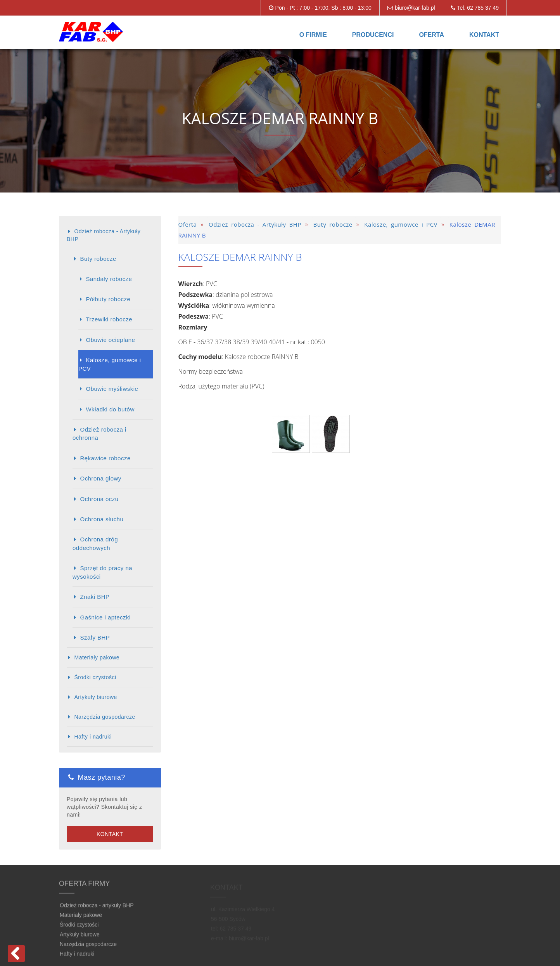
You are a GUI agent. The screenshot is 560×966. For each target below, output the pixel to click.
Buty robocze (98, 259)
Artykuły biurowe (95, 697)
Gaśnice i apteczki (105, 617)
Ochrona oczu (99, 499)
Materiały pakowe (97, 657)
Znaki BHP (95, 597)
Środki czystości (95, 677)
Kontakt (484, 35)
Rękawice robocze (105, 458)
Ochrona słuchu (102, 519)
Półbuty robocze (108, 299)
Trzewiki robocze (109, 319)
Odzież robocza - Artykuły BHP (104, 235)
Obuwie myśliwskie (112, 389)
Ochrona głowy (100, 478)
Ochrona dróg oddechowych (95, 543)
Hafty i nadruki (93, 737)
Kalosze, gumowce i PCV (110, 364)
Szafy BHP (95, 637)
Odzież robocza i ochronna (99, 434)
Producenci (373, 35)
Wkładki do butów (110, 409)
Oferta (431, 35)
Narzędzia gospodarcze (105, 717)
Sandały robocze (109, 279)
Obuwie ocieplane (110, 340)
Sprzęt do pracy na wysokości (102, 572)
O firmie (313, 35)
